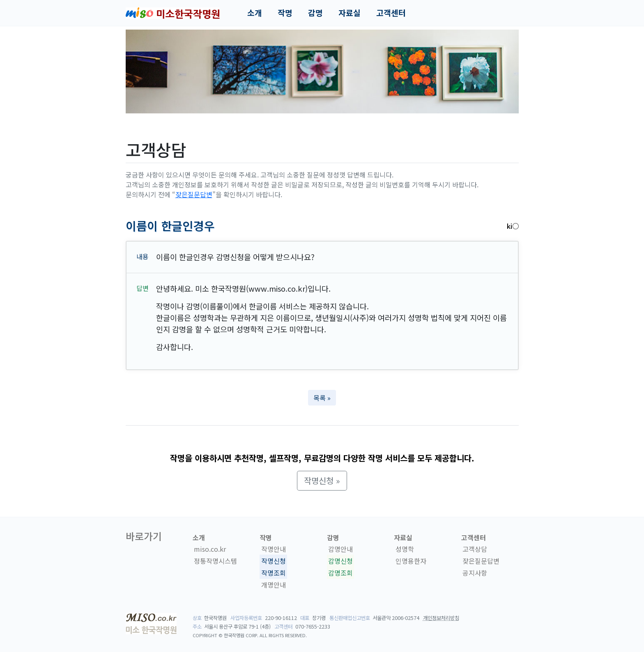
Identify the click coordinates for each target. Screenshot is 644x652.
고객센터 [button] (391, 13)
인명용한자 (411, 561)
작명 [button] (285, 13)
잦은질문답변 (194, 194)
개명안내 (274, 585)
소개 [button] (255, 13)
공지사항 (475, 573)
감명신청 (340, 561)
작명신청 (274, 561)
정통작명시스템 (215, 561)
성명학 (405, 549)
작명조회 (274, 573)
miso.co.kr (210, 549)
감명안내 (340, 549)
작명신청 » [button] (322, 480)
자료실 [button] (350, 13)
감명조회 (340, 573)
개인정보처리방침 (441, 618)
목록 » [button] (322, 398)
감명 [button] (315, 13)
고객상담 (475, 549)
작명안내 (274, 549)
